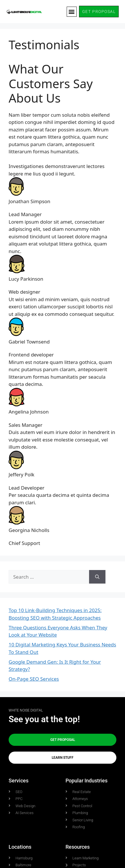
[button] (72, 12)
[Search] (97, 577)
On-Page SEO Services (34, 679)
